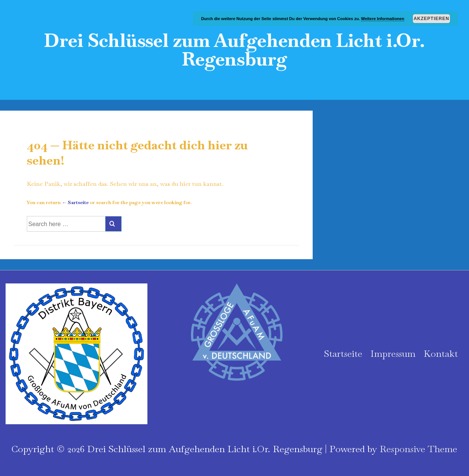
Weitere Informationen (383, 19)
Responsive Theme (418, 449)
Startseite (343, 353)
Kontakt (441, 353)
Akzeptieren (431, 19)
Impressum (393, 353)
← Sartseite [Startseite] (75, 202)
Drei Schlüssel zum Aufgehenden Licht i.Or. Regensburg (234, 50)
